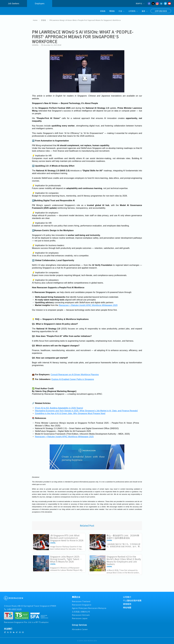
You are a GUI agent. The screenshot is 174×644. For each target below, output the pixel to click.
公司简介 (127, 597)
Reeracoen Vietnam (81, 615)
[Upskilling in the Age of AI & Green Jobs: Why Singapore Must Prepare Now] (70, 413)
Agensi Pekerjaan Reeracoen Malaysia (89, 608)
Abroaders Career (80, 629)
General (35, 45)
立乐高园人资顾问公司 (81, 612)
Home (35, 20)
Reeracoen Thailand (81, 601)
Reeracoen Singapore (82, 605)
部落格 (103, 11)
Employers (40, 3)
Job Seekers (14, 3)
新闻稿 (112, 11)
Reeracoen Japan (80, 618)
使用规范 (127, 604)
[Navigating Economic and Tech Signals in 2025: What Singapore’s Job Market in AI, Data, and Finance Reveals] (86, 411)
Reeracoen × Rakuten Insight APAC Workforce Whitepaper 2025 (88, 305)
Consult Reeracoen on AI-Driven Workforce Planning (75, 375)
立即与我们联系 (161, 11)
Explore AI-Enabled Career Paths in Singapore (73, 379)
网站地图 (127, 607)
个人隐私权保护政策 (132, 600)
